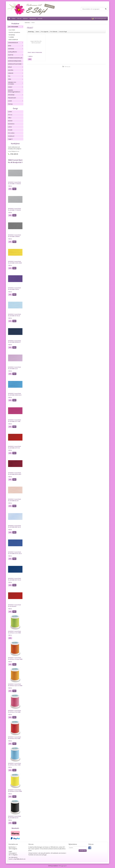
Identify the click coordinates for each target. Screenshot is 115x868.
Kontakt (40, 18)
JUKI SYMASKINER (16, 27)
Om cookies (11, 133)
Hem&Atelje (12, 35)
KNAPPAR (16, 55)
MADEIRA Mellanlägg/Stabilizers (14, 91)
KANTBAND (16, 49)
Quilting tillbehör (13, 52)
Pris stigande (45, 32)
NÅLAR (16, 67)
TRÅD (16, 79)
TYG (16, 76)
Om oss (19, 18)
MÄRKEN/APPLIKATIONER (16, 64)
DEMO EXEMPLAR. (13, 40)
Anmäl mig (83, 851)
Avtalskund (11, 136)
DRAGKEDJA (16, 95)
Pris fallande (54, 32)
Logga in (10, 139)
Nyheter (25, 18)
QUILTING (16, 70)
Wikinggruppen (63, 866)
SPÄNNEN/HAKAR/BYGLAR (16, 58)
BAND (16, 46)
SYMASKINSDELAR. (16, 43)
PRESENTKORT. (12, 98)
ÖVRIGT (16, 87)
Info (10, 189)
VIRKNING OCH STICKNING (16, 83)
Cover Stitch (12, 30)
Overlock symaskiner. (14, 32)
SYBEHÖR (16, 73)
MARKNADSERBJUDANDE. (15, 61)
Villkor (14, 18)
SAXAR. (16, 101)
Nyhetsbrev (33, 18)
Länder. (10, 112)
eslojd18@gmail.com (14, 151)
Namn (37, 32)
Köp (14, 189)
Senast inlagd (63, 32)
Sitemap (10, 104)
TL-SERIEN (11, 37)
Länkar (10, 127)
